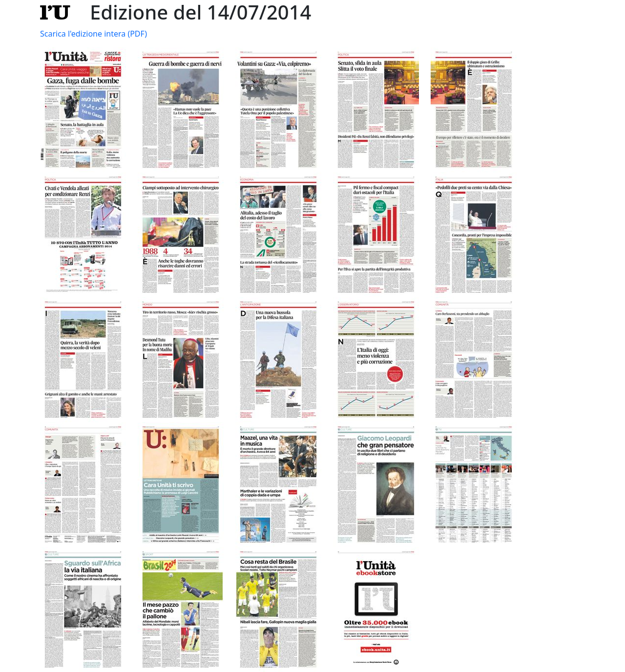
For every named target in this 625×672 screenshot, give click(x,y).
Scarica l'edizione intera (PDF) (94, 34)
